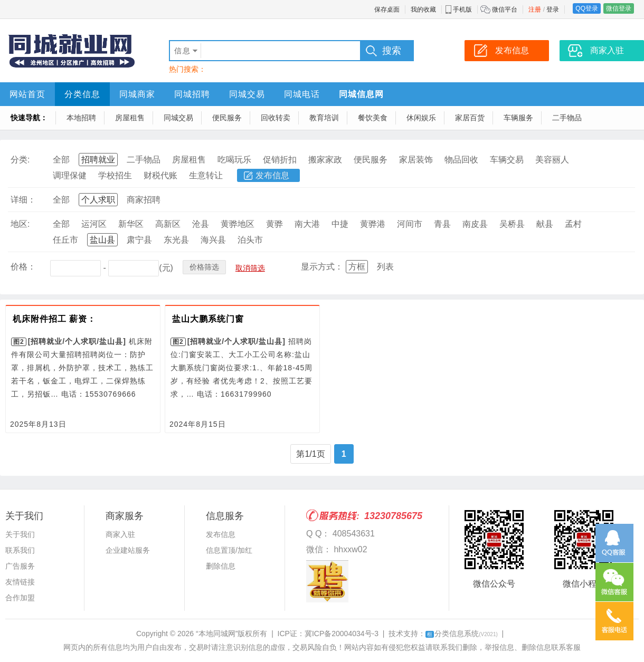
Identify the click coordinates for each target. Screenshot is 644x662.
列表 (385, 267)
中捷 (340, 224)
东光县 (176, 240)
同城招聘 (192, 94)
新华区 (131, 224)
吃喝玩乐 (234, 160)
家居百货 (470, 118)
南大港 (307, 224)
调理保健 (70, 175)
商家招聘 (144, 200)
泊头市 (250, 240)
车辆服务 (518, 118)
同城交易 (247, 94)
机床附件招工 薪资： (54, 319)
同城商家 (137, 94)
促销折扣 (280, 160)
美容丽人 (552, 160)
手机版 (462, 9)
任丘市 (65, 240)
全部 (61, 160)
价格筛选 (204, 267)
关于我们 (20, 534)
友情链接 (20, 582)
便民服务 (227, 118)
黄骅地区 (238, 224)
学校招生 (115, 175)
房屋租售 (130, 118)
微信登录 (619, 8)
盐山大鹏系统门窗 (208, 319)
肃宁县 (139, 240)
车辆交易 (507, 160)
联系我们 (20, 550)
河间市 (410, 224)
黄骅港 (373, 224)
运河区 (94, 224)
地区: (20, 224)
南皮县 (475, 224)
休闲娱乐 (421, 118)
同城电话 (302, 94)
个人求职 (98, 200)
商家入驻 (120, 534)
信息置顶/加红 (229, 550)
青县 (442, 224)
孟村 (573, 224)
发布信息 (272, 175)
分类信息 (82, 94)
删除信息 (221, 566)
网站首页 (27, 94)
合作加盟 (20, 598)
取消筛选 (250, 268)
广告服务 (20, 566)
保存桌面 (387, 9)
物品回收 (461, 160)
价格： (23, 267)
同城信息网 (361, 94)
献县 (545, 224)
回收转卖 (276, 118)
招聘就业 (98, 160)
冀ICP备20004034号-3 (342, 634)
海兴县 (213, 240)
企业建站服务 (128, 550)
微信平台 (505, 9)
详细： (23, 200)
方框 (357, 267)
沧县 (201, 224)
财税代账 (160, 175)
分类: (20, 160)
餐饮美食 (373, 118)
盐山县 (102, 240)
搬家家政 (325, 160)
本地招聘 (81, 118)
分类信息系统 (462, 634)
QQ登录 (587, 8)
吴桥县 (512, 224)
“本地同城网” (217, 634)
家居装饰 (416, 160)
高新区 (168, 224)
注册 (535, 9)
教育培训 (324, 118)
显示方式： (322, 267)
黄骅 (274, 224)
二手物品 (567, 118)
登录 (553, 9)
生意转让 (206, 175)
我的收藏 (423, 9)
